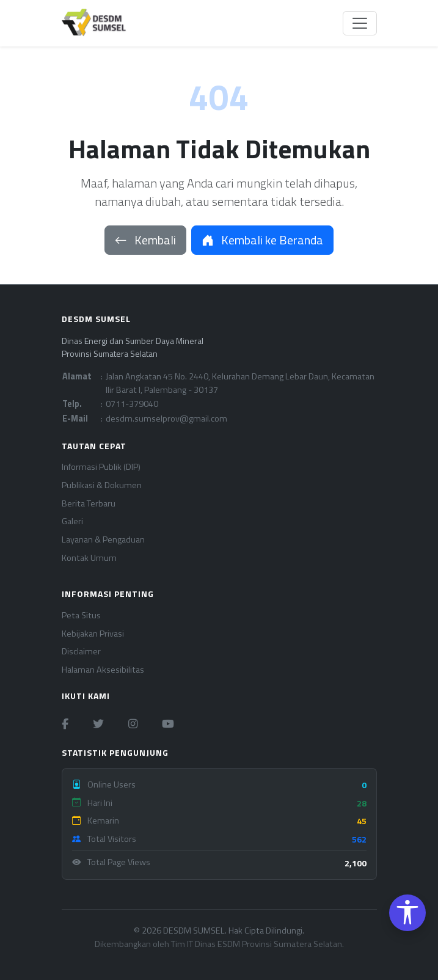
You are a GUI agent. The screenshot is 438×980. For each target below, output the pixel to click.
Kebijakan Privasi (93, 634)
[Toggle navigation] (360, 23)
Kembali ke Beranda (262, 240)
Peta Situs (81, 616)
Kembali (145, 240)
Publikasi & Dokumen (102, 485)
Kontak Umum (89, 558)
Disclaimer (81, 652)
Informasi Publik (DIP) (101, 467)
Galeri (72, 521)
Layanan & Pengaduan (103, 540)
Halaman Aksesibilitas (103, 670)
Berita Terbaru (89, 504)
